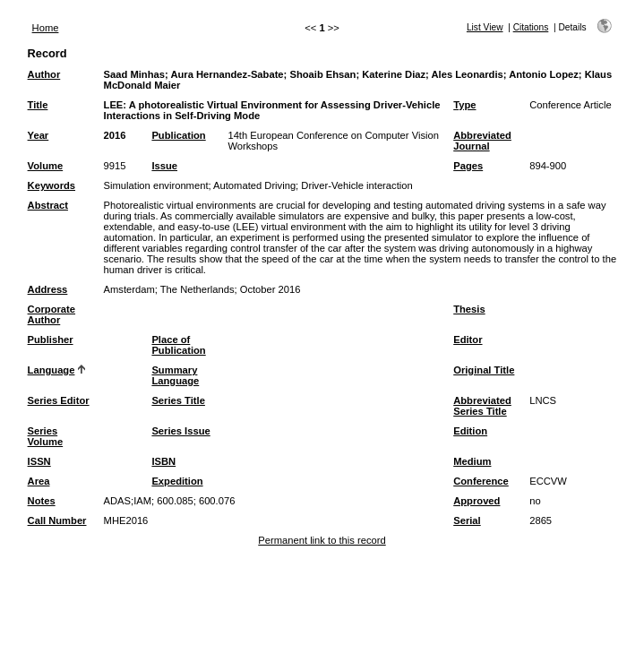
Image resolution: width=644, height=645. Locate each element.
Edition (470, 431)
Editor (468, 340)
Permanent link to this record (322, 540)
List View (485, 27)
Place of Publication (178, 345)
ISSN (39, 461)
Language (52, 370)
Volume (46, 166)
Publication (178, 135)
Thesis (469, 309)
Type (464, 105)
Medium (472, 461)
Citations (531, 27)
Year (39, 135)
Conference (481, 481)
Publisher (51, 340)
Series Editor (59, 400)
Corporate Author (52, 314)
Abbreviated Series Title (482, 406)
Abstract (48, 205)
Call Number (57, 520)
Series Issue (180, 431)
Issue (164, 166)
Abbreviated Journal (482, 141)
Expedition (177, 481)
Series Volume (46, 436)
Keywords (52, 185)
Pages (468, 166)
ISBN (163, 461)
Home (46, 28)
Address (48, 289)
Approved (477, 501)
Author (44, 74)
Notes (42, 501)
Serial (467, 520)
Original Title (484, 370)
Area (39, 481)
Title (38, 105)
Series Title (178, 400)
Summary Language (175, 375)
